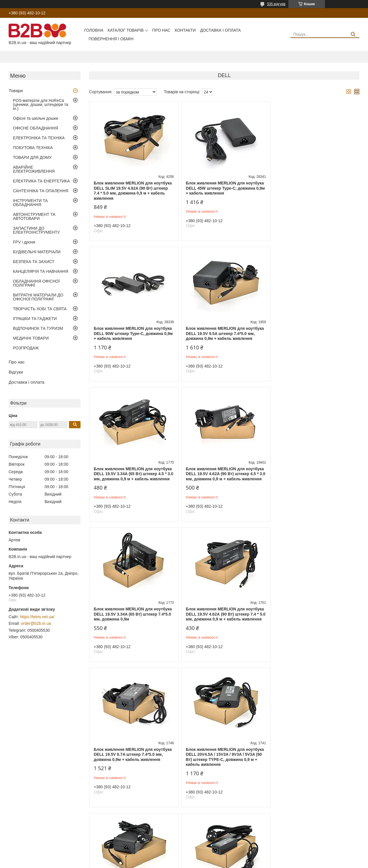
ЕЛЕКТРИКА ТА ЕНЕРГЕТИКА (41, 181)
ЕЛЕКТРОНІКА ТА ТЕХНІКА (39, 138)
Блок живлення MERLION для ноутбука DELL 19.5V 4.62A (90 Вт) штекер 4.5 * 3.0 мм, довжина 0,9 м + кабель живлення (315, 336)
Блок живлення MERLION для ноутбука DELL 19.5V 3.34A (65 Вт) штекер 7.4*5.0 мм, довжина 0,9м (133, 479)
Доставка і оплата (221, 30)
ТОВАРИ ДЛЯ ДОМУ (32, 157)
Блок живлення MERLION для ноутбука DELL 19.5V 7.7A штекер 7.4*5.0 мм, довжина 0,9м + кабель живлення (224, 624)
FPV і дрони (24, 242)
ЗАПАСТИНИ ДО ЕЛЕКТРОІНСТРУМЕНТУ (36, 230)
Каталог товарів (125, 30)
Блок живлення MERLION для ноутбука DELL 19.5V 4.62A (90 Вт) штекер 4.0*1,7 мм (133, 769)
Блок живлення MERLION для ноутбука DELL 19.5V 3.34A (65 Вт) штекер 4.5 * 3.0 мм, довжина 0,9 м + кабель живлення (224, 336)
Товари (16, 91)
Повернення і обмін (111, 39)
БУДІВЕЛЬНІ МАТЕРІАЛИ (37, 252)
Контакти (185, 30)
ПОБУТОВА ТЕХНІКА (33, 148)
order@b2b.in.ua (36, 623)
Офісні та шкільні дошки (36, 118)
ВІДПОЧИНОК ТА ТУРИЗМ (38, 328)
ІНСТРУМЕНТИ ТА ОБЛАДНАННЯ (30, 203)
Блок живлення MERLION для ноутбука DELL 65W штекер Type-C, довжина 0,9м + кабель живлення (224, 769)
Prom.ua (211, 857)
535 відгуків (276, 4)
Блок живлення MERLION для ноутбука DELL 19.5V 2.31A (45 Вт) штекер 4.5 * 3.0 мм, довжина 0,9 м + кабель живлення (315, 627)
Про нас (161, 30)
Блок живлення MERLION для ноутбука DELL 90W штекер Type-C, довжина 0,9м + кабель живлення (315, 188)
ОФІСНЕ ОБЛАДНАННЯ (36, 128)
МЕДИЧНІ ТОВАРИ (31, 338)
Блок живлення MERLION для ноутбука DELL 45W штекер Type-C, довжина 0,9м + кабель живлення (224, 188)
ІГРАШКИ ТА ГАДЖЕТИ (35, 319)
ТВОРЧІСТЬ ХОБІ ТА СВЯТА (40, 309)
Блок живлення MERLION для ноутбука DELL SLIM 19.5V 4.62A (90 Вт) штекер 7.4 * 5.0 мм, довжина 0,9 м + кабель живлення (133, 191)
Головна (94, 30)
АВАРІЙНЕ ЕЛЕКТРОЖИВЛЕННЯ (34, 169)
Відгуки (16, 372)
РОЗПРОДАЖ (26, 348)
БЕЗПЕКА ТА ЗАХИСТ (34, 262)
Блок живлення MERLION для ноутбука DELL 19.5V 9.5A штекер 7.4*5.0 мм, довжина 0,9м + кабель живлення (133, 333)
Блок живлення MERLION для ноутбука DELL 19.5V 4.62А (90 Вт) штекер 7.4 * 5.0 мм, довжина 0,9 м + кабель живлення (224, 481)
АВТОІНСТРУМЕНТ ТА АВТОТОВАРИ (34, 216)
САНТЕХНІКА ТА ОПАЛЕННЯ (41, 191)
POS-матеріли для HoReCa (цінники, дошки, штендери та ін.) (41, 104)
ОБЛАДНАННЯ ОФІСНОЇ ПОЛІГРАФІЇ (36, 283)
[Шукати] (353, 34)
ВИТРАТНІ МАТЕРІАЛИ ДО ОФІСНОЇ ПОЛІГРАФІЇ (38, 297)
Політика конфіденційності (234, 863)
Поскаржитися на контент (189, 863)
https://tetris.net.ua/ (37, 617)
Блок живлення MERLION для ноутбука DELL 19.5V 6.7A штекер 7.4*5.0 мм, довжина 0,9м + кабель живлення (315, 479)
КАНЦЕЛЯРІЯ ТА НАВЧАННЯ (41, 271)
